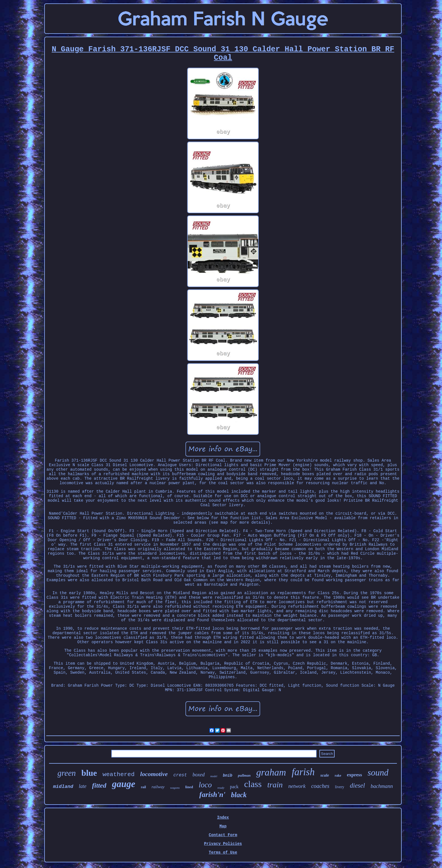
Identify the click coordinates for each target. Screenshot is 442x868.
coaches (320, 786)
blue (89, 773)
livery (340, 787)
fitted (99, 785)
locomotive (154, 774)
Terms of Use (223, 852)
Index (223, 818)
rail (143, 787)
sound (378, 773)
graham (271, 772)
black (239, 795)
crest (180, 775)
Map (223, 826)
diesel (357, 786)
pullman (244, 775)
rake (338, 776)
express (355, 775)
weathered (119, 775)
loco (205, 785)
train (275, 785)
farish (303, 772)
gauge (124, 784)
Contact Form (223, 835)
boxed (199, 775)
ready (221, 788)
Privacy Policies (223, 844)
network (297, 786)
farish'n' (212, 795)
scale (325, 775)
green (67, 773)
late (83, 786)
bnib (227, 776)
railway (158, 787)
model (214, 776)
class (253, 784)
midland (63, 787)
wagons (175, 788)
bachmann (382, 786)
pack (234, 787)
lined (189, 787)
